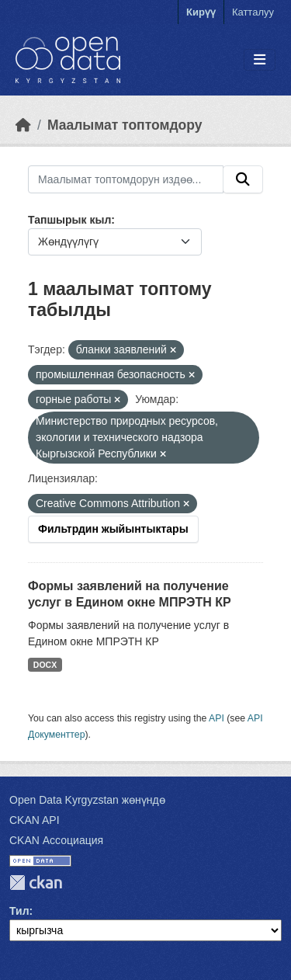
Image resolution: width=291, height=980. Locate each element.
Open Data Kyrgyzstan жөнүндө (87, 800)
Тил (19, 911)
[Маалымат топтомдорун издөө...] (126, 179)
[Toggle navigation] (260, 60)
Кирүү (201, 12)
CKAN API (35, 820)
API (217, 718)
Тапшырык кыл (69, 220)
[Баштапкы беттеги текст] (23, 125)
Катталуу (253, 12)
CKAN (36, 883)
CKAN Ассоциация (56, 840)
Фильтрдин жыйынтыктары (113, 529)
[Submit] (243, 179)
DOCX (45, 665)
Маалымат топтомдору (125, 125)
